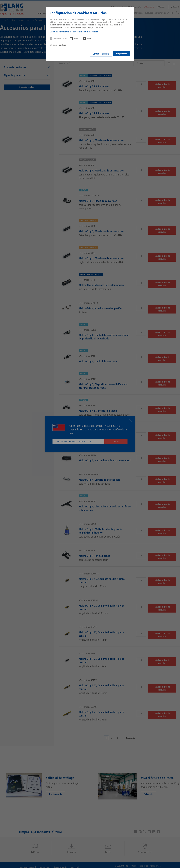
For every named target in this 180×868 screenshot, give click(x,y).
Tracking (75, 39)
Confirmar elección (100, 53)
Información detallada (58, 45)
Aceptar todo (122, 53)
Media (87, 39)
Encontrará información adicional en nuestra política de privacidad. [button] (74, 32)
